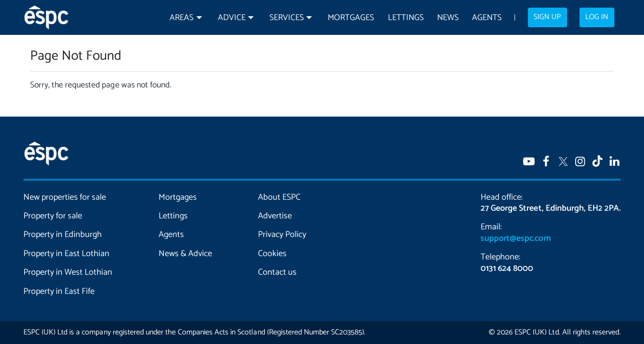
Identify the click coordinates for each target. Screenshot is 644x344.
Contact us (277, 272)
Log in (597, 17)
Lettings (406, 18)
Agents (487, 18)
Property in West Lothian (68, 272)
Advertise (275, 216)
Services (287, 18)
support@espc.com (515, 238)
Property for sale (53, 216)
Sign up (547, 17)
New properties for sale (65, 197)
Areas (182, 18)
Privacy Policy (282, 235)
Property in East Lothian (67, 254)
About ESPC (279, 197)
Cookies (272, 254)
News (448, 18)
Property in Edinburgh (63, 235)
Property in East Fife (59, 291)
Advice (232, 18)
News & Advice (185, 254)
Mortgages (351, 18)
